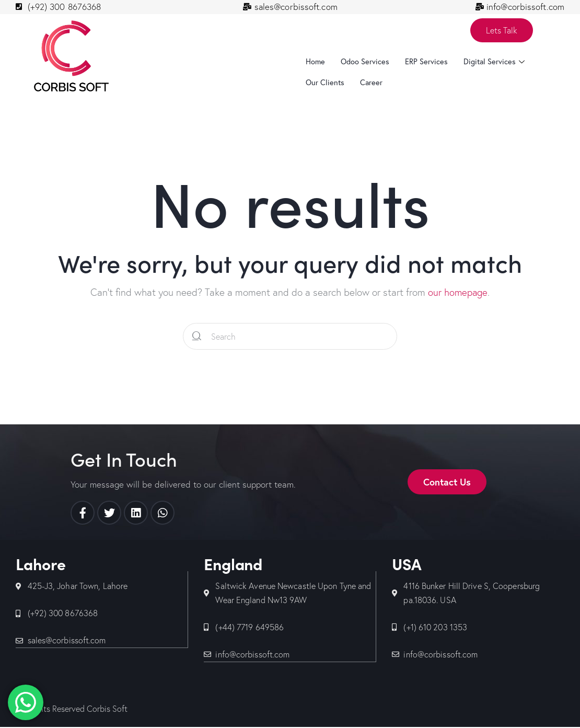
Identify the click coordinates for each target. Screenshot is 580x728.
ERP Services (428, 62)
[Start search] (197, 337)
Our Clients (326, 83)
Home (316, 62)
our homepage (458, 293)
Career (373, 83)
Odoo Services (366, 62)
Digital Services (496, 62)
